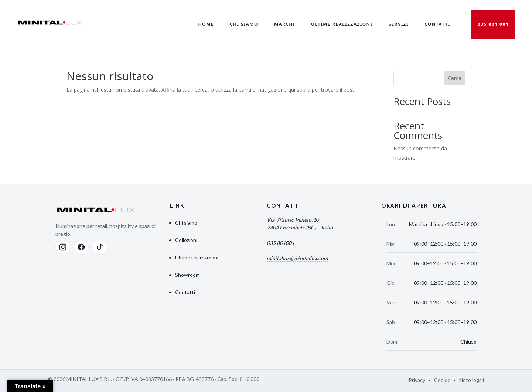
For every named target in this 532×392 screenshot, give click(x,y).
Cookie (442, 380)
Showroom (187, 275)
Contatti (437, 24)
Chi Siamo (244, 24)
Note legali (472, 380)
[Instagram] (63, 247)
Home (206, 24)
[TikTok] (100, 247)
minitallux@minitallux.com (297, 258)
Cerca (455, 78)
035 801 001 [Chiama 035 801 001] (493, 24)
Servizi (399, 24)
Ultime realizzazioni (342, 24)
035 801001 (281, 243)
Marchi (285, 24)
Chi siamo (186, 223)
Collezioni (186, 240)
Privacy (417, 380)
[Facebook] (81, 247)
